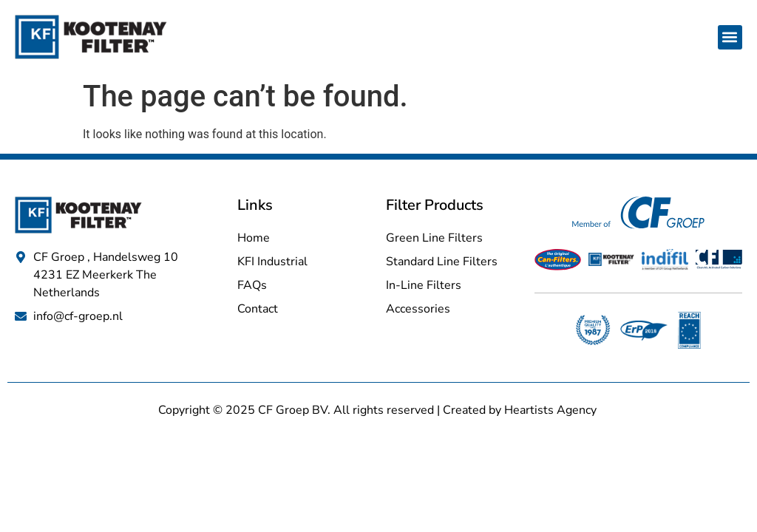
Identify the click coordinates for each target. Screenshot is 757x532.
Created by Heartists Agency (521, 410)
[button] (730, 37)
